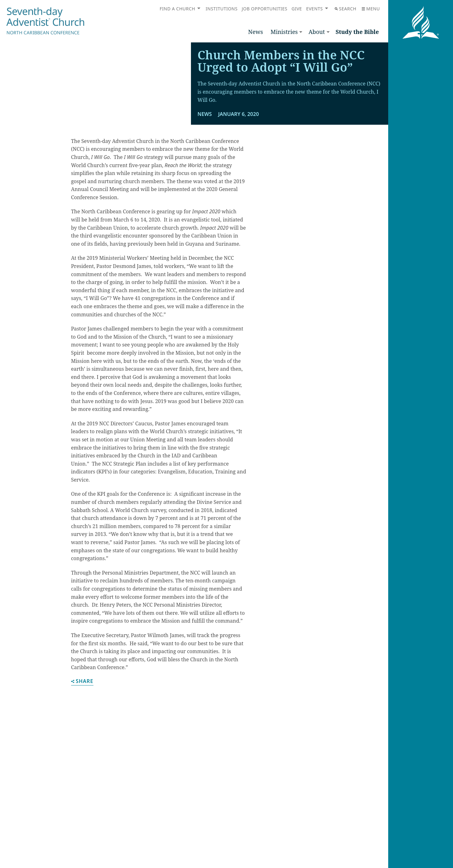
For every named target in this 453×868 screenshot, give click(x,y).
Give (297, 9)
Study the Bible (357, 32)
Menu (371, 9)
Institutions (222, 9)
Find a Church (177, 9)
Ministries (284, 32)
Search (346, 9)
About (317, 32)
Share (82, 762)
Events (314, 9)
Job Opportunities (265, 9)
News (256, 32)
